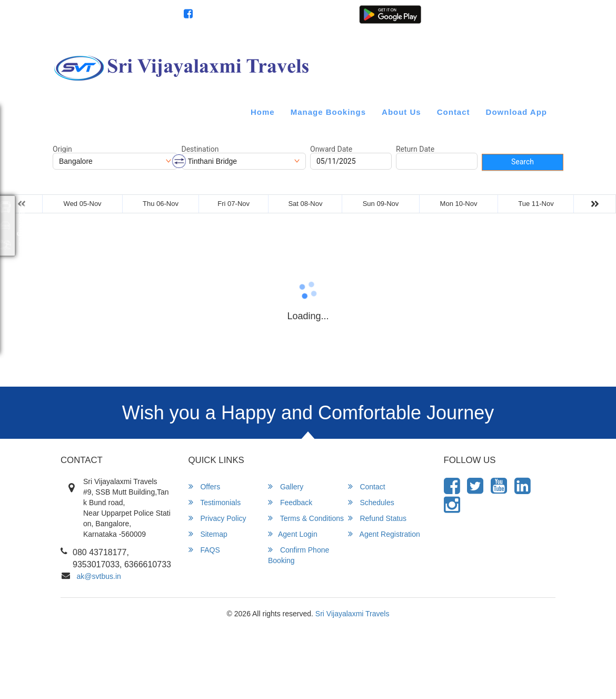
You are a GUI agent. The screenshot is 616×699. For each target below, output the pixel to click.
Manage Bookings (328, 112)
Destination (200, 149)
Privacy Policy (217, 518)
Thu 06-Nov (161, 204)
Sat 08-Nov (305, 204)
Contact (454, 112)
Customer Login (440, 20)
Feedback (290, 502)
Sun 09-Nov (381, 204)
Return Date (415, 149)
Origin (62, 149)
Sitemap (208, 534)
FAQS (204, 550)
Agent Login (481, 20)
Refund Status (377, 518)
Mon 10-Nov (459, 204)
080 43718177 (146, 15)
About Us (401, 112)
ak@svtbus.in (99, 576)
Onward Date (331, 149)
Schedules (371, 502)
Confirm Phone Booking (299, 555)
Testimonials (215, 502)
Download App (516, 112)
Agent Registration (528, 20)
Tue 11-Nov (536, 204)
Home (263, 112)
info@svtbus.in (82, 15)
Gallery (286, 486)
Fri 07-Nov (234, 204)
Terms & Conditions (306, 518)
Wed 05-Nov (83, 204)
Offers (205, 486)
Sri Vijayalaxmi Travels (352, 614)
